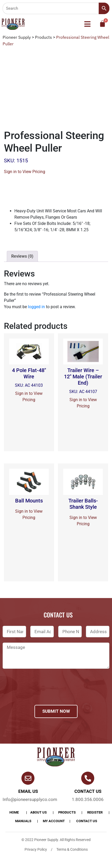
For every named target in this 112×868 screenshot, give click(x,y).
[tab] (22, 256)
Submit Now (56, 711)
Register (95, 812)
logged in (36, 307)
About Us (39, 812)
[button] (87, 24)
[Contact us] (88, 778)
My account (54, 821)
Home (14, 812)
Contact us (88, 791)
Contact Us (87, 821)
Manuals (23, 821)
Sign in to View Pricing (25, 172)
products (67, 812)
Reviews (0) (22, 256)
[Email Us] (28, 778)
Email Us (28, 791)
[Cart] (102, 24)
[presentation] (42, 694)
